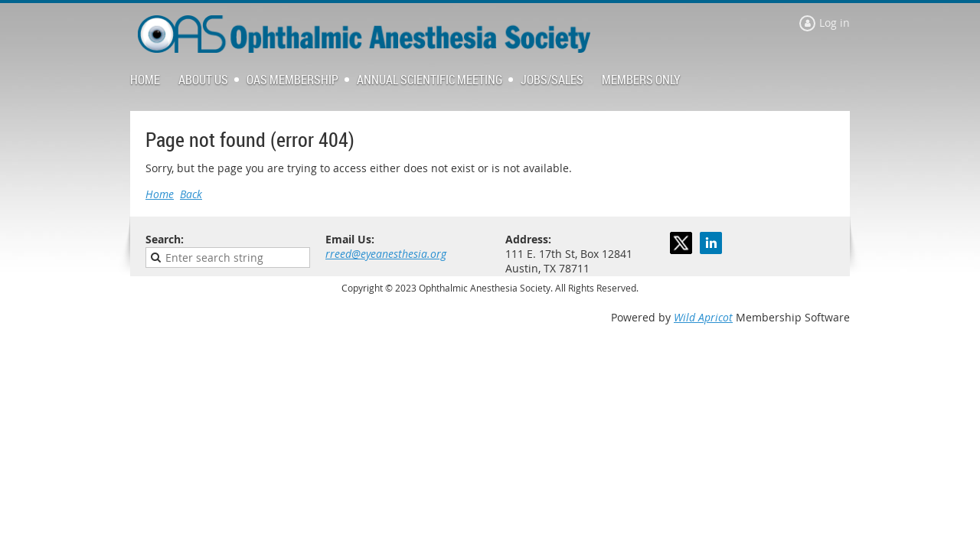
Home (160, 194)
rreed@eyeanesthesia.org (386, 254)
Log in (835, 23)
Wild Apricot (703, 317)
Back (191, 194)
